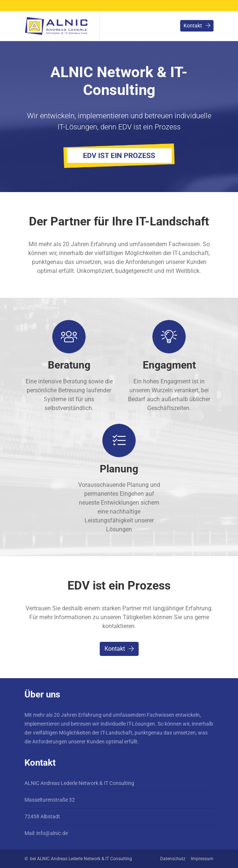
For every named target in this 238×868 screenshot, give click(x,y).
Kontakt (197, 26)
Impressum (202, 859)
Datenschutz (173, 859)
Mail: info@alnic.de (46, 833)
